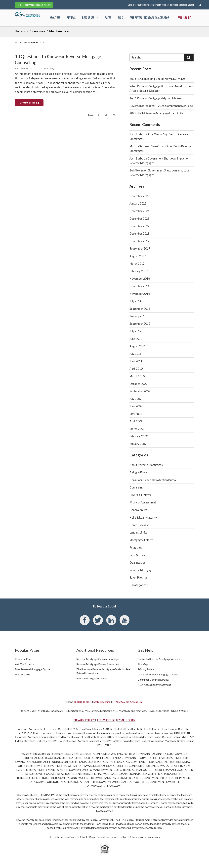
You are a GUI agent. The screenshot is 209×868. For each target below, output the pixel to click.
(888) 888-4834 (83, 702)
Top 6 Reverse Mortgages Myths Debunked (156, 98)
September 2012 (140, 324)
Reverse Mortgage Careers (92, 678)
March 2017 (137, 264)
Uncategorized (139, 585)
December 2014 (139, 286)
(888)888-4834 (41, 5)
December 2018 (139, 234)
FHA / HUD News (140, 495)
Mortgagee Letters (141, 540)
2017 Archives (36, 31)
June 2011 (136, 361)
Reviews (71, 18)
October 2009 (138, 384)
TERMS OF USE (106, 720)
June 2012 (136, 339)
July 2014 (135, 301)
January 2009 (138, 444)
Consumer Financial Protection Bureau (153, 480)
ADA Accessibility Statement (154, 685)
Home (19, 31)
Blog (130, 5)
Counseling (48, 68)
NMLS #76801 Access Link (128, 702)
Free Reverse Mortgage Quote (32, 669)
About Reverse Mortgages (146, 465)
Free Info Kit (185, 18)
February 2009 (139, 436)
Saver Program (139, 577)
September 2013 (140, 309)
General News (138, 510)
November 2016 (140, 279)
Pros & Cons (137, 555)
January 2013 (138, 316)
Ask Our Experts (24, 664)
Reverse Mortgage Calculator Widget (98, 659)
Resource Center (24, 659)
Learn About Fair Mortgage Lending (158, 674)
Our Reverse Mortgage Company (147, 5)
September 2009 (140, 391)
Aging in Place (138, 472)
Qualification (138, 563)
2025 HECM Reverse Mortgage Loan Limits (156, 113)
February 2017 (139, 271)
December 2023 (139, 219)
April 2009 (136, 421)
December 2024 (139, 211)
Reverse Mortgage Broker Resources (98, 664)
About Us (55, 18)
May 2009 (136, 414)
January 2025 (138, 203)
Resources (90, 18)
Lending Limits (138, 532)
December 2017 (139, 241)
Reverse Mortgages (142, 570)
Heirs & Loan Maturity (143, 517)
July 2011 (135, 354)
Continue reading (32, 104)
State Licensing (102, 702)
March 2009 (137, 429)
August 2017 (138, 256)
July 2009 (135, 399)
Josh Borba (26, 68)
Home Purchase (139, 525)
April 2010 (136, 369)
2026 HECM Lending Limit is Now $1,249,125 (158, 79)
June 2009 (136, 406)
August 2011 (138, 346)
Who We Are (22, 674)
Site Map (143, 664)
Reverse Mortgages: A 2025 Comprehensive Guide (161, 106)
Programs (136, 547)
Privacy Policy (146, 669)
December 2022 (139, 226)
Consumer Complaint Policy (153, 679)
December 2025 (139, 196)
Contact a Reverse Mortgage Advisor (178, 5)
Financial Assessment (143, 502)
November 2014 (140, 294)
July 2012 (135, 331)
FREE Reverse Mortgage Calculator (149, 18)
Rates (108, 18)
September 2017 (140, 248)
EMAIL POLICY (126, 720)
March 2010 (137, 376)
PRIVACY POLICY (84, 720)
